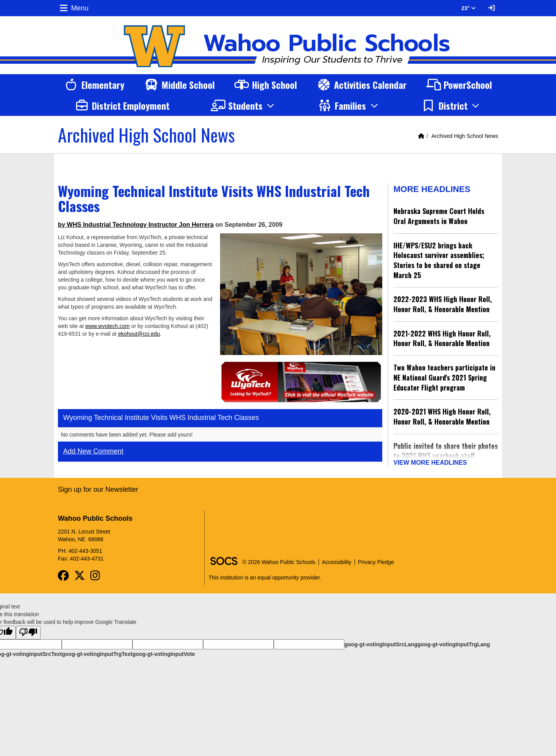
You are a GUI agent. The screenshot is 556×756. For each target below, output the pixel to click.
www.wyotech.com (108, 326)
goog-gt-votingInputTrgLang (454, 642)
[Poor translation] (28, 630)
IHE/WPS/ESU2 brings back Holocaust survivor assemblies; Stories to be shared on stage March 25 (439, 260)
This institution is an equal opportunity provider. (265, 575)
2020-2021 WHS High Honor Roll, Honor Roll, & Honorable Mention (442, 416)
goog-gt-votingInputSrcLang (381, 642)
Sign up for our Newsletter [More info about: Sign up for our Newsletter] (98, 487)
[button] (244, 105)
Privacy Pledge (376, 559)
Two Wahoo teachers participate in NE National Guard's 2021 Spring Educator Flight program (444, 377)
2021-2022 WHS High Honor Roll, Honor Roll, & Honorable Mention (442, 338)
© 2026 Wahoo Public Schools (279, 559)
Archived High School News (465, 136)
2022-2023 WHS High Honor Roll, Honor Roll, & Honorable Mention (443, 304)
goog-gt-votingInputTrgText (97, 651)
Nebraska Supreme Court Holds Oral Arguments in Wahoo (439, 216)
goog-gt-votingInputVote (164, 651)
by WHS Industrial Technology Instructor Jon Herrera (136, 225)
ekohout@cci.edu (139, 334)
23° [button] (469, 8)
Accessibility (337, 559)
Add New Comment (93, 451)
